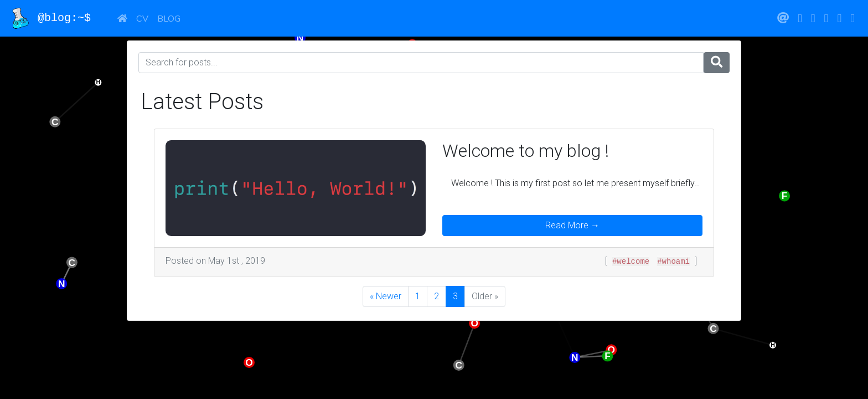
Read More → (572, 225)
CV (142, 18)
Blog (169, 18)
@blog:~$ (56, 18)
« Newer (386, 296)
